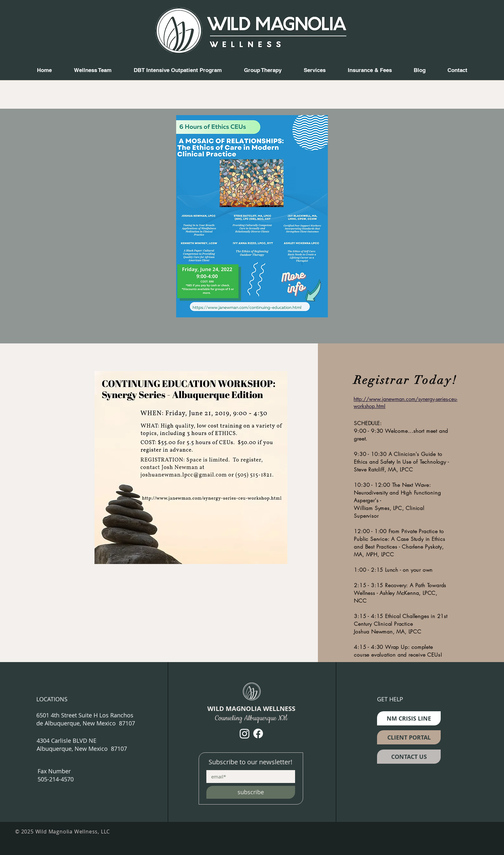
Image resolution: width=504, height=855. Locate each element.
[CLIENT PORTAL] (409, 737)
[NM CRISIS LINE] (409, 718)
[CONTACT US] (409, 757)
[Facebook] (258, 733)
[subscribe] (251, 792)
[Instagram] (245, 733)
